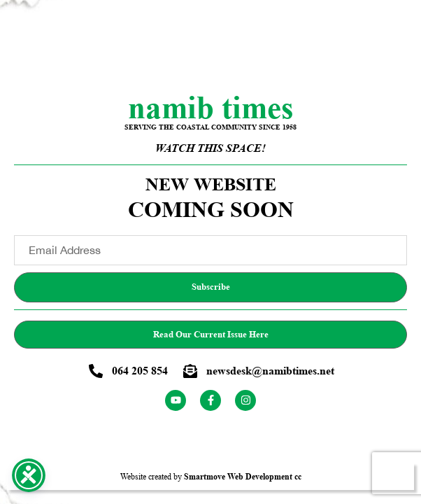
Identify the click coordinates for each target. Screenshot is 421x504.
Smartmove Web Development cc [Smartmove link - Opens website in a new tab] (243, 476)
